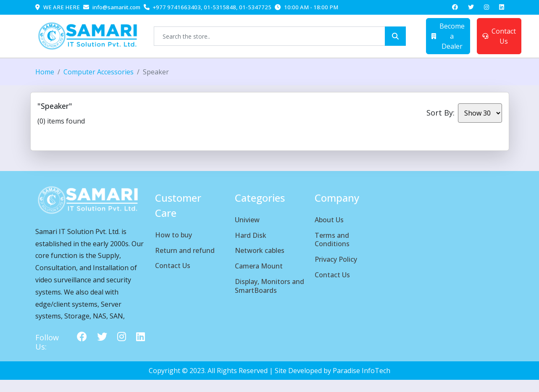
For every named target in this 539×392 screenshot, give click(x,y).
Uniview (247, 220)
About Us (329, 220)
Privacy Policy (336, 259)
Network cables (260, 250)
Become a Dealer (448, 36)
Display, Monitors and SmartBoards (269, 286)
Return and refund (185, 250)
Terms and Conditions (332, 240)
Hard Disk (251, 235)
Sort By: (440, 113)
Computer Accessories (99, 72)
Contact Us (499, 36)
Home (45, 72)
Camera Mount (259, 266)
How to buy (174, 235)
